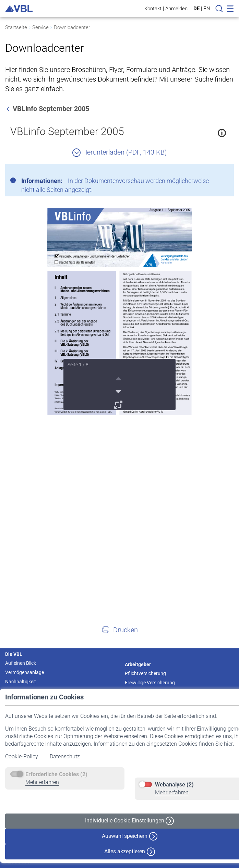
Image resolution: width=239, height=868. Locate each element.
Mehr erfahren (42, 782)
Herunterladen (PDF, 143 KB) (120, 152)
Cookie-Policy (22, 756)
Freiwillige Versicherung (150, 683)
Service (40, 27)
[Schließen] (210, 172)
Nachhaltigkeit (21, 682)
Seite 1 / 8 (78, 365)
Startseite (16, 27)
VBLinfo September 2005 (67, 131)
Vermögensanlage (25, 672)
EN (207, 9)
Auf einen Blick (21, 663)
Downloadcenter (72, 27)
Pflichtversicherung (145, 673)
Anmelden (176, 8)
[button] (119, 629)
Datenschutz (65, 756)
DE (196, 9)
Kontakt (153, 8)
